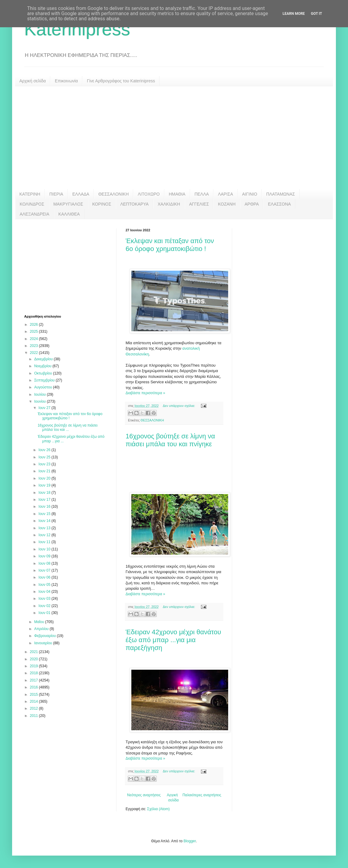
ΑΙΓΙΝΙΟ (250, 194)
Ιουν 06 (45, 577)
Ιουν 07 (45, 570)
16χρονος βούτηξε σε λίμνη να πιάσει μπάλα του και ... (67, 427)
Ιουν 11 (45, 542)
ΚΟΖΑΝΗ (227, 204)
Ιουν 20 (45, 478)
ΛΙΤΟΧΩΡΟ (149, 194)
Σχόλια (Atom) (158, 809)
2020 (34, 659)
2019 (34, 666)
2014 (34, 701)
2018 (34, 673)
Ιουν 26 (45, 450)
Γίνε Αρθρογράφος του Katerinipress (121, 81)
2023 (34, 346)
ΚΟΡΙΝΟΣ (102, 204)
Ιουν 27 (45, 408)
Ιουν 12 (45, 535)
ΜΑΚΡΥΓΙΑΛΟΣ (68, 204)
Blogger (190, 841)
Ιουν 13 (45, 528)
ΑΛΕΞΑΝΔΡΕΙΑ (34, 214)
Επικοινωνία (66, 81)
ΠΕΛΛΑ (202, 194)
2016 (34, 687)
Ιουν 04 (45, 592)
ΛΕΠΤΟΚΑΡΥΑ (134, 204)
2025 (34, 332)
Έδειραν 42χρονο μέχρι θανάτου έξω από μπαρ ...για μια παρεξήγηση (173, 640)
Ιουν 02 (45, 606)
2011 (34, 716)
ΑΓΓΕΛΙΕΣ (199, 204)
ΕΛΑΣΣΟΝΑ (279, 204)
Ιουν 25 (45, 457)
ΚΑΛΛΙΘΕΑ (69, 214)
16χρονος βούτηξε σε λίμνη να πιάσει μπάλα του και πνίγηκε (170, 440)
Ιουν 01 (45, 613)
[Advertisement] (174, 138)
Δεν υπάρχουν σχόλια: (179, 406)
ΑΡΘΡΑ (252, 204)
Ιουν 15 (45, 514)
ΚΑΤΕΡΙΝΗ (30, 194)
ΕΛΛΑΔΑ (81, 194)
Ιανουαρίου (44, 643)
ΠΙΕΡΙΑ (56, 194)
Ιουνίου (41, 401)
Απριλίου (42, 629)
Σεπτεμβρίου (45, 380)
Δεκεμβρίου (44, 359)
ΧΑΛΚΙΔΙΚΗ (169, 204)
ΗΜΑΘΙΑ (177, 194)
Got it (316, 14)
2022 (34, 353)
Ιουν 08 (45, 563)
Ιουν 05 (45, 585)
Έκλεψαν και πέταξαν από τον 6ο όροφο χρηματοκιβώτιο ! (170, 245)
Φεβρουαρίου (46, 636)
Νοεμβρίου (43, 366)
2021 (34, 652)
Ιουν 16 (45, 507)
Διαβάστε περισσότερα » (145, 393)
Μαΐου (40, 622)
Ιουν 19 (45, 485)
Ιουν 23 (45, 464)
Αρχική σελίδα (33, 81)
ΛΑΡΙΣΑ (225, 194)
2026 (34, 325)
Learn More (294, 14)
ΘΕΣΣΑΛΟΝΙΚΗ (113, 194)
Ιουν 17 (45, 500)
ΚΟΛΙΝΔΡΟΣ (32, 204)
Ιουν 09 (45, 556)
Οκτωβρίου (44, 373)
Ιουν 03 (45, 599)
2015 (34, 695)
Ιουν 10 (45, 549)
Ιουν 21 (45, 471)
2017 (34, 680)
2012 (34, 708)
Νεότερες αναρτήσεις (144, 795)
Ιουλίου (41, 394)
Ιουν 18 (45, 493)
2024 (34, 339)
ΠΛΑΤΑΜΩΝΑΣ (281, 194)
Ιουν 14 (45, 521)
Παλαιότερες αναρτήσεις (202, 795)
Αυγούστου (44, 387)
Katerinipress (77, 29)
